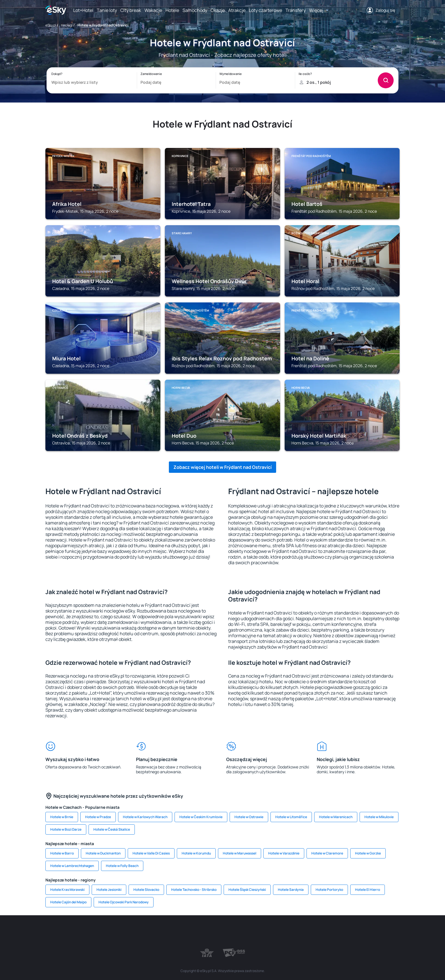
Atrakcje (237, 10)
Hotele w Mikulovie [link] (379, 817)
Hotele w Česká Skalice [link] (112, 829)
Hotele (172, 10)
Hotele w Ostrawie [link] (249, 817)
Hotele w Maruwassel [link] (240, 853)
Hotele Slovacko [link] (146, 890)
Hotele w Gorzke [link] (368, 853)
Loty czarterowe (265, 10)
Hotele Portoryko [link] (329, 890)
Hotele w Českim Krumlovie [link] (201, 817)
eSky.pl (51, 25)
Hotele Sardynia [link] (291, 890)
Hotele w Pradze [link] (98, 817)
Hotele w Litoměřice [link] (291, 817)
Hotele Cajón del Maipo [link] (68, 902)
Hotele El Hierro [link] (368, 890)
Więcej (316, 10)
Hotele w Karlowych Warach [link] (145, 817)
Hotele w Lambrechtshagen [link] (72, 866)
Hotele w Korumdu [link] (196, 853)
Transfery (296, 10)
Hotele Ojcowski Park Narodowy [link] (124, 902)
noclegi (67, 25)
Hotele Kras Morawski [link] (67, 890)
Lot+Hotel (83, 10)
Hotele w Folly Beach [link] (122, 866)
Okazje (218, 10)
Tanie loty (107, 10)
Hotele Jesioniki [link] (109, 890)
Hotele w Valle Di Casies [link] (151, 853)
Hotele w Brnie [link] (62, 817)
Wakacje (153, 10)
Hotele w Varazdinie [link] (284, 853)
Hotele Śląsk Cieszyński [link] (247, 890)
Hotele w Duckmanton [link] (103, 853)
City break (131, 10)
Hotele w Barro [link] (62, 853)
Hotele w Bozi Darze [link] (66, 829)
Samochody (195, 10)
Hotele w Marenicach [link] (336, 817)
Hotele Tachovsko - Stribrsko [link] (194, 890)
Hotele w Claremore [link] (327, 853)
